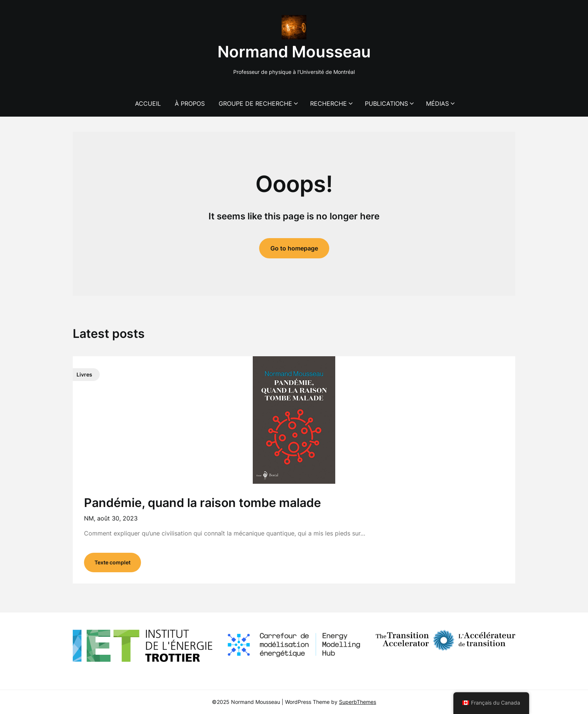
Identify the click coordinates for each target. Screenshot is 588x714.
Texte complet (112, 562)
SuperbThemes (358, 702)
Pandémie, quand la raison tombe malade (202, 503)
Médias (437, 103)
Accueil (148, 103)
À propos (190, 103)
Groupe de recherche (255, 103)
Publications (386, 103)
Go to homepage (294, 248)
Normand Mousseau (294, 52)
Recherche (328, 103)
